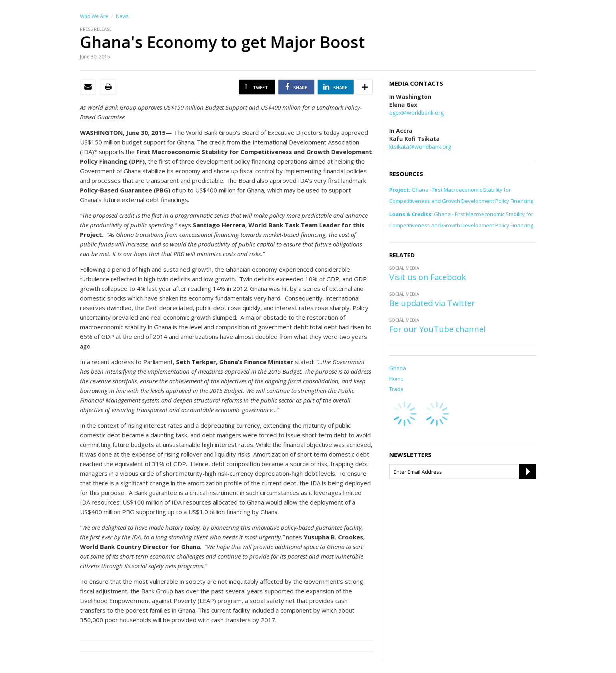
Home (396, 379)
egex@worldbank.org (416, 113)
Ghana (398, 368)
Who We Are (94, 16)
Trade (396, 389)
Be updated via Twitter (432, 303)
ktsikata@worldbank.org (420, 147)
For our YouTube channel (437, 329)
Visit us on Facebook (428, 277)
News (122, 16)
